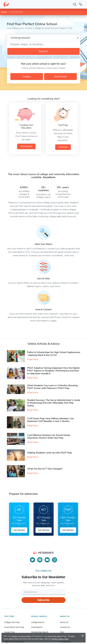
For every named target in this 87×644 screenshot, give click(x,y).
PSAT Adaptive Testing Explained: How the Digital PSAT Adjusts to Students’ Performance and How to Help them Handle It (53, 371)
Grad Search (37, 627)
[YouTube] (47, 560)
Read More (33, 359)
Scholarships (26, 146)
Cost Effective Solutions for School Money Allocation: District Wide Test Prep (49, 437)
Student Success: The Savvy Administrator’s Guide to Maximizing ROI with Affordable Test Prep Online (54, 403)
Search (43, 51)
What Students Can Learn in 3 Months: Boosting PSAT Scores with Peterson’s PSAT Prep (52, 387)
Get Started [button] (19, 530)
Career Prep (10, 632)
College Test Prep (12, 622)
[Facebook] (40, 560)
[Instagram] (55, 560)
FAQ (62, 632)
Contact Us (65, 627)
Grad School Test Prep (14, 627)
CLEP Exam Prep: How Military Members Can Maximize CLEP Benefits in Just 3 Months (50, 420)
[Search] (75, 4)
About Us (64, 622)
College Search (38, 622)
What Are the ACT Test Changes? (45, 469)
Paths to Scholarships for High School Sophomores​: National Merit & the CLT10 (54, 354)
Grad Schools (60, 77)
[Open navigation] (81, 4)
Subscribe (43, 600)
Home (4, 12)
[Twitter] (32, 560)
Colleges (27, 77)
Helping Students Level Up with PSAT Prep (49, 453)
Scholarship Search (40, 632)
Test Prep (63, 147)
